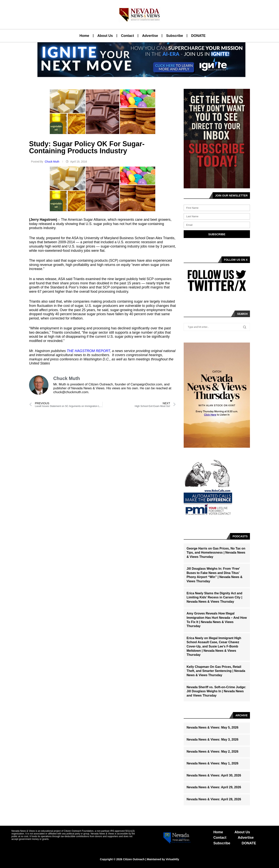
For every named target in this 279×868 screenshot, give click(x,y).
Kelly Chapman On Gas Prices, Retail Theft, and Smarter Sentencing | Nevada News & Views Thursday (216, 671)
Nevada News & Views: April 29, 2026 (214, 787)
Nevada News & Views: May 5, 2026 (212, 727)
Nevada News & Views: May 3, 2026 (212, 739)
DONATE (198, 36)
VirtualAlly (172, 859)
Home (84, 36)
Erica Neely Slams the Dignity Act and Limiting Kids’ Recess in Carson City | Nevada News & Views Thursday (214, 597)
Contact (127, 36)
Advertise (150, 36)
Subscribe (174, 36)
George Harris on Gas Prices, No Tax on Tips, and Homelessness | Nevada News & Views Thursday (216, 553)
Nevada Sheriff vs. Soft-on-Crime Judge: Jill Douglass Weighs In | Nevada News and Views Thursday (216, 691)
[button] (138, 75)
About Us (105, 36)
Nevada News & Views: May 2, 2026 (212, 752)
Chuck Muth (52, 162)
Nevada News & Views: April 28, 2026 (214, 799)
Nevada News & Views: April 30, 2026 (214, 775)
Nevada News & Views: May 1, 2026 (212, 763)
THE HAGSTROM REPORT (88, 351)
